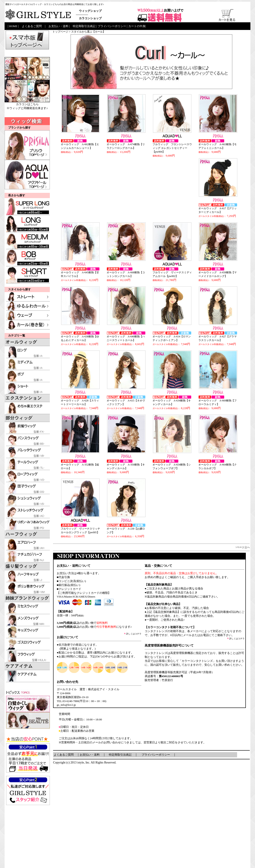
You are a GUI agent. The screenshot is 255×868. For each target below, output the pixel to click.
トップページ (60, 32)
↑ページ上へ (243, 547)
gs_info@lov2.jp (66, 705)
